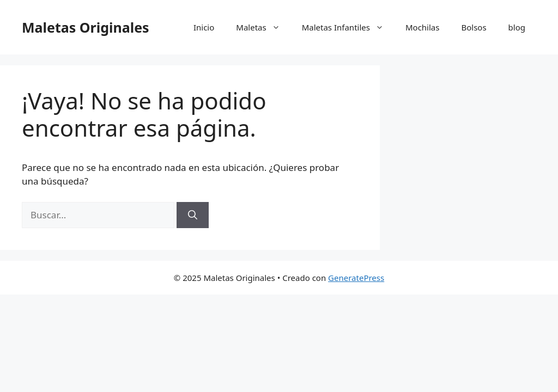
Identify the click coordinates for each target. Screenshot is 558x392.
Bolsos (474, 27)
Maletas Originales (86, 27)
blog (517, 27)
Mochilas (423, 27)
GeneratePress (356, 278)
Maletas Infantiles (348, 27)
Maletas (263, 27)
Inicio (204, 27)
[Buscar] (193, 215)
